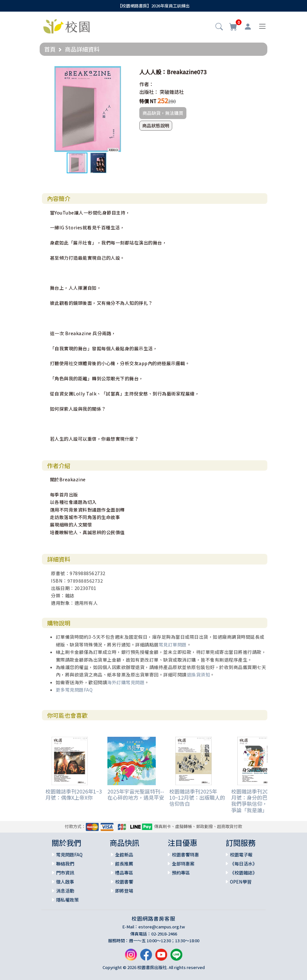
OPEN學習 (241, 882)
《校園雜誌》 (243, 873)
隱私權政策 (67, 900)
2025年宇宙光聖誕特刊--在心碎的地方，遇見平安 (136, 794)
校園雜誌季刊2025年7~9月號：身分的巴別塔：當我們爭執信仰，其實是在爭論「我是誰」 (260, 801)
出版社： (149, 92)
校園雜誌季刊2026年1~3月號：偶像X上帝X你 (74, 794)
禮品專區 (124, 873)
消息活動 (65, 891)
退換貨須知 (198, 675)
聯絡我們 (65, 864)
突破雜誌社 (172, 92)
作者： (147, 84)
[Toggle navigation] (262, 26)
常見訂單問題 (173, 645)
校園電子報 (241, 855)
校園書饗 (124, 882)
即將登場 (124, 891)
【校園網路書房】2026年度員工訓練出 (154, 6)
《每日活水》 (243, 864)
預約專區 (181, 873)
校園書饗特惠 (185, 855)
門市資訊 (65, 873)
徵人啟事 (65, 882)
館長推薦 (124, 864)
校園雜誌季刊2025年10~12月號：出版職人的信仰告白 (197, 797)
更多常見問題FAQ (74, 690)
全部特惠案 (183, 864)
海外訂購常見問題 (126, 682)
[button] (219, 27)
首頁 (50, 49)
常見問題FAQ (69, 855)
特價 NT (148, 101)
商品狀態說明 (156, 125)
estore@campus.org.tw (162, 927)
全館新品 (124, 855)
